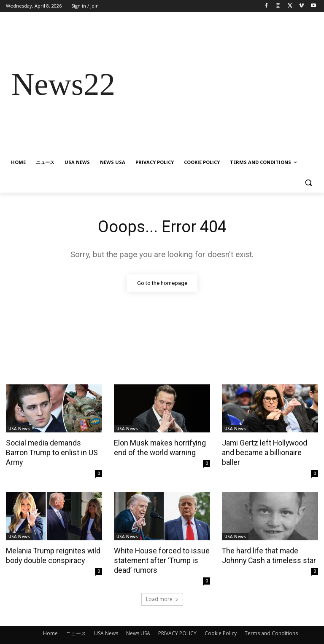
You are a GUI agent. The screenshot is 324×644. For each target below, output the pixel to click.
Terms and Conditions (271, 621)
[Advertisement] (219, 85)
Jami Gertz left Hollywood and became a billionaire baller (270, 447)
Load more (162, 587)
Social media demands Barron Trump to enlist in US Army (54, 447)
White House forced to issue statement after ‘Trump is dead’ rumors (159, 549)
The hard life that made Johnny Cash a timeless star (267, 544)
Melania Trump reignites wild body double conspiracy (51, 544)
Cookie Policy (221, 621)
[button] (308, 183)
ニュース (76, 621)
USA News (19, 429)
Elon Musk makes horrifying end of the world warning (158, 447)
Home (50, 621)
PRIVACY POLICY (177, 621)
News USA (138, 621)
